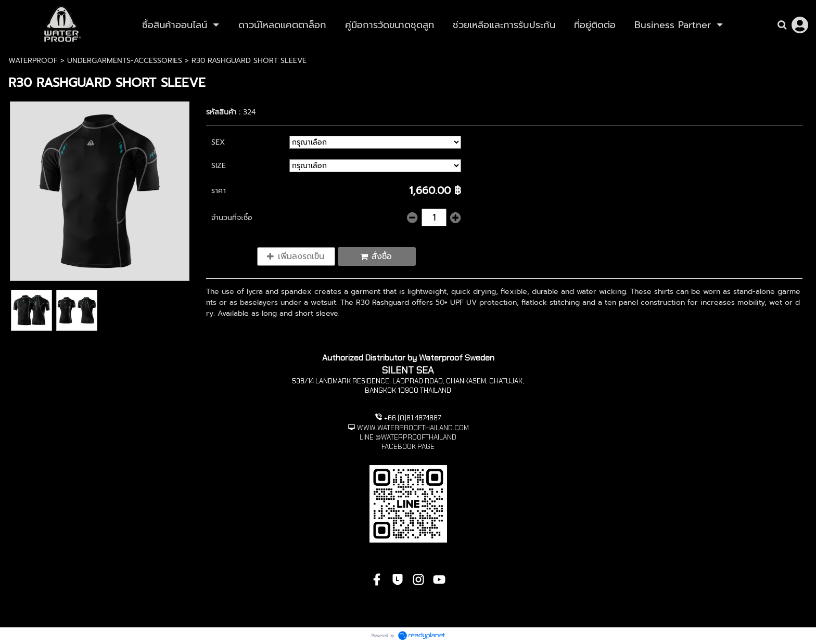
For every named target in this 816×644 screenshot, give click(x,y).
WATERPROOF (33, 61)
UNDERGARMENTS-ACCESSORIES (125, 61)
